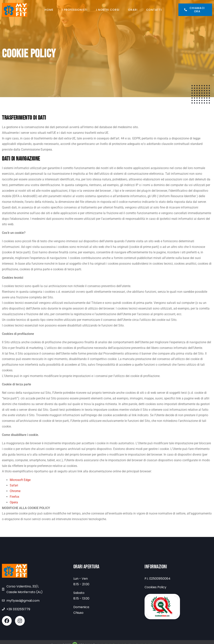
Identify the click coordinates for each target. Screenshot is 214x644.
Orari (133, 10)
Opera (14, 502)
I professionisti (75, 10)
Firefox (14, 497)
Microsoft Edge (20, 480)
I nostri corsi (108, 10)
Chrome (15, 491)
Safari (14, 485)
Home (49, 10)
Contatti (154, 10)
